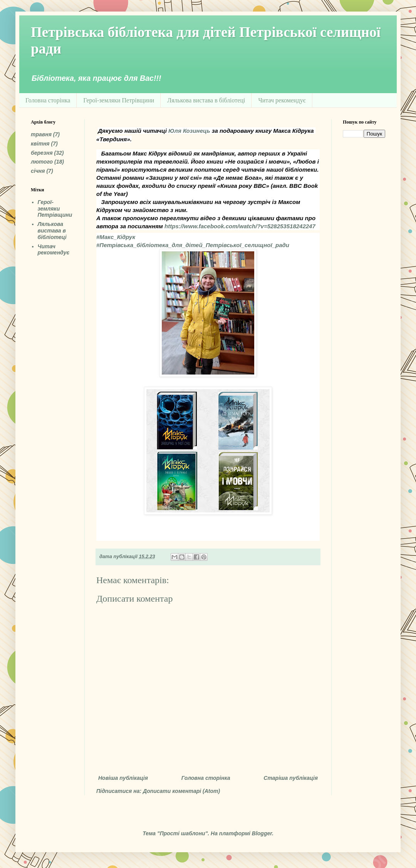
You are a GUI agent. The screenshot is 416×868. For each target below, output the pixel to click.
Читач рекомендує (282, 100)
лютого (42, 162)
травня (41, 134)
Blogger (262, 833)
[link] (189, 131)
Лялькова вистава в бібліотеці (206, 100)
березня (42, 153)
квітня (40, 144)
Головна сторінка (48, 100)
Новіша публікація (123, 778)
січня (38, 171)
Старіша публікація (291, 778)
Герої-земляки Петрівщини (119, 100)
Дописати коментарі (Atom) (181, 791)
